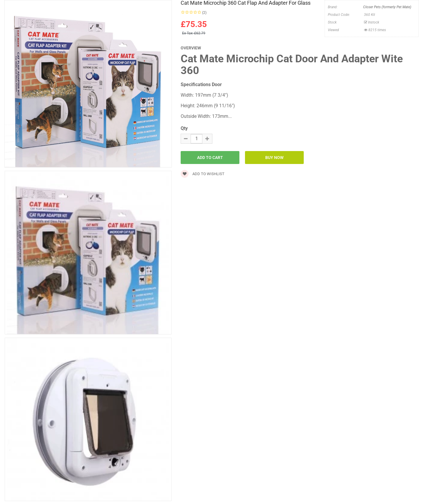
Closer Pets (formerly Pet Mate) (387, 7)
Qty (184, 128)
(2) (204, 13)
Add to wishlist (203, 174)
